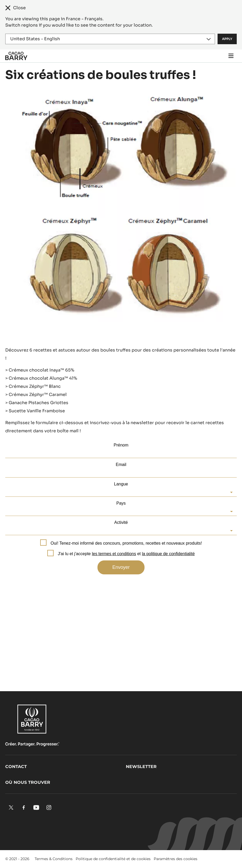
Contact (16, 767)
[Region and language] (110, 39)
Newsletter (141, 767)
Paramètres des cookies (176, 859)
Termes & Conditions (54, 859)
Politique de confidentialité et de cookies (113, 859)
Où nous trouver (28, 782)
